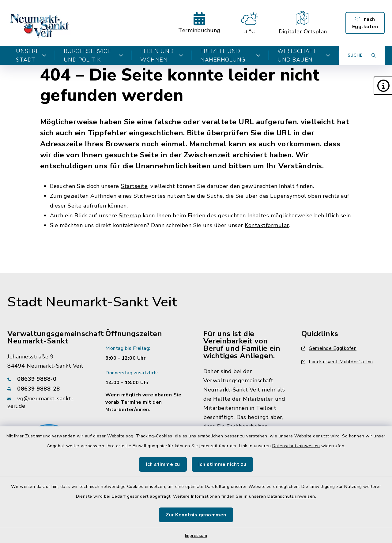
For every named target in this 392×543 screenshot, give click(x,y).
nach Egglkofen (365, 23)
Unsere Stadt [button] (31, 55)
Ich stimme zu (163, 464)
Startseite (134, 186)
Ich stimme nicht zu (222, 464)
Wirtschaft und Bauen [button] (304, 55)
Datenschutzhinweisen (296, 446)
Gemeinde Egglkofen (329, 348)
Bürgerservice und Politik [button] (93, 55)
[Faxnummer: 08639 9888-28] (49, 389)
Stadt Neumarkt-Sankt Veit (92, 302)
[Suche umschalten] (362, 55)
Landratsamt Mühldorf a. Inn (337, 362)
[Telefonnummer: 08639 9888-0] (49, 379)
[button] (383, 86)
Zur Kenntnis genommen (196, 515)
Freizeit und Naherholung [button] (230, 55)
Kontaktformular (267, 225)
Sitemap (130, 215)
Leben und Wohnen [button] (162, 55)
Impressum (196, 536)
